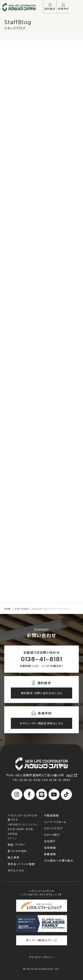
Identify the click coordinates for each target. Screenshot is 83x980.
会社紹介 (50, 841)
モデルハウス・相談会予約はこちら (41, 723)
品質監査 (13, 834)
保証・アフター (17, 844)
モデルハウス (16, 870)
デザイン (12, 838)
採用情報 (50, 848)
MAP (72, 775)
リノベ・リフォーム (55, 822)
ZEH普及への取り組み (59, 860)
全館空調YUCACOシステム (23, 824)
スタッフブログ (21, 609)
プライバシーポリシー (41, 957)
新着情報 (50, 854)
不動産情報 (51, 815)
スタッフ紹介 (52, 835)
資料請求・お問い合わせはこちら (42, 693)
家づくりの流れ (17, 851)
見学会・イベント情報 (21, 864)
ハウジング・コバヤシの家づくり (22, 817)
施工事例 (14, 857)
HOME (7, 609)
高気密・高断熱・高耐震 (20, 829)
